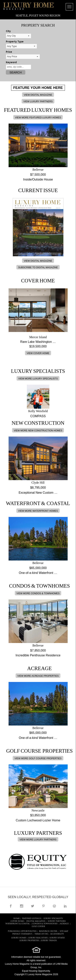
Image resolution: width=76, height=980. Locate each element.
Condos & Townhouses (45, 924)
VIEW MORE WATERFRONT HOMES (38, 511)
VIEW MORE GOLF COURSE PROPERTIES (38, 758)
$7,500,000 (38, 175)
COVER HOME (17, 921)
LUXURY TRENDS (49, 941)
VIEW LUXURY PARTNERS (38, 101)
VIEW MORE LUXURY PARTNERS (38, 840)
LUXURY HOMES (19, 938)
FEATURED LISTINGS (31, 919)
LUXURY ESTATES (57, 938)
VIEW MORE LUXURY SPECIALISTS (38, 379)
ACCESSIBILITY (57, 934)
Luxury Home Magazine (17, 964)
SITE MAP (64, 931)
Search (16, 72)
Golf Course (38, 926)
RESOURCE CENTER (48, 931)
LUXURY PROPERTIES (29, 941)
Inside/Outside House (38, 179)
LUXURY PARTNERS (57, 921)
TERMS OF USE (41, 934)
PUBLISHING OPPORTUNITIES (22, 931)
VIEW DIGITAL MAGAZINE (38, 95)
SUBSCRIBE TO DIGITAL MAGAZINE (38, 267)
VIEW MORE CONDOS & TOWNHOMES (38, 593)
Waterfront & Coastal (18, 924)
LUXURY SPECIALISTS (53, 919)
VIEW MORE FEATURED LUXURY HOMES (38, 118)
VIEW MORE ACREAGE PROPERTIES (38, 676)
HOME (16, 919)
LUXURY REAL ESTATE (38, 938)
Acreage (64, 924)
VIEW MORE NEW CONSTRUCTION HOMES (38, 431)
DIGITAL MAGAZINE (36, 921)
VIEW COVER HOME (38, 353)
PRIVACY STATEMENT (22, 934)
